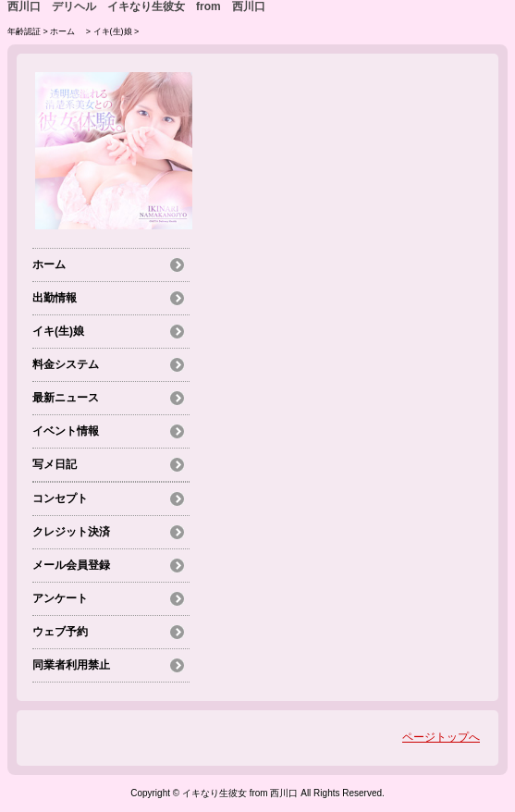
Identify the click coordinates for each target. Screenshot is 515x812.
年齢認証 (24, 31)
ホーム (67, 31)
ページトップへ (441, 737)
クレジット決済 (71, 532)
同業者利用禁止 (71, 665)
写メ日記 (55, 464)
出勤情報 (55, 298)
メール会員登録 (71, 565)
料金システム (66, 364)
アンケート (60, 598)
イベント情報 (66, 431)
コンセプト (60, 498)
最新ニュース (66, 398)
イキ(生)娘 (113, 31)
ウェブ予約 (60, 632)
